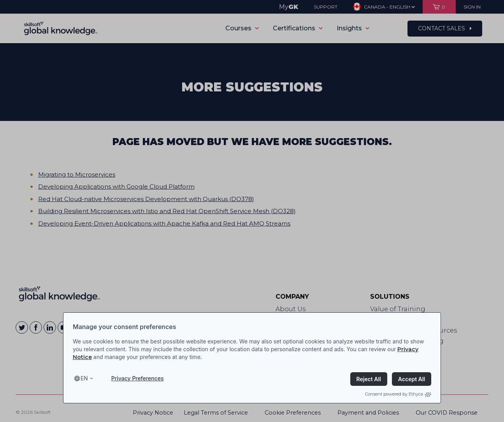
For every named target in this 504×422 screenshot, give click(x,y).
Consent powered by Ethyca (398, 394)
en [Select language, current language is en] (84, 378)
